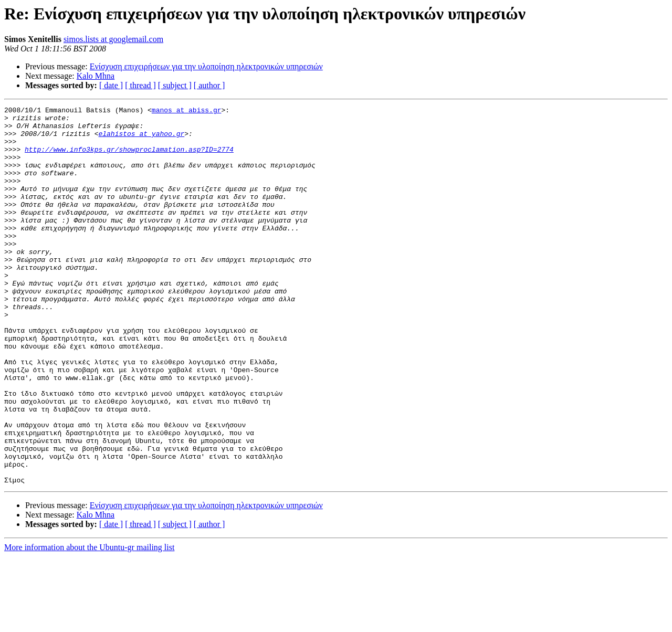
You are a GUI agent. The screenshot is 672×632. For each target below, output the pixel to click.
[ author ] (209, 85)
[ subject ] (175, 85)
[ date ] (111, 85)
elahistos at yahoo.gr (141, 140)
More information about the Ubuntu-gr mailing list (89, 623)
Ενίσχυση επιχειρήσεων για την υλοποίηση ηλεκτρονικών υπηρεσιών (206, 66)
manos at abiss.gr (187, 111)
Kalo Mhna (96, 76)
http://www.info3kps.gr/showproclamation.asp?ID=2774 (129, 159)
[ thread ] (140, 85)
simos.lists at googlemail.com (113, 39)
